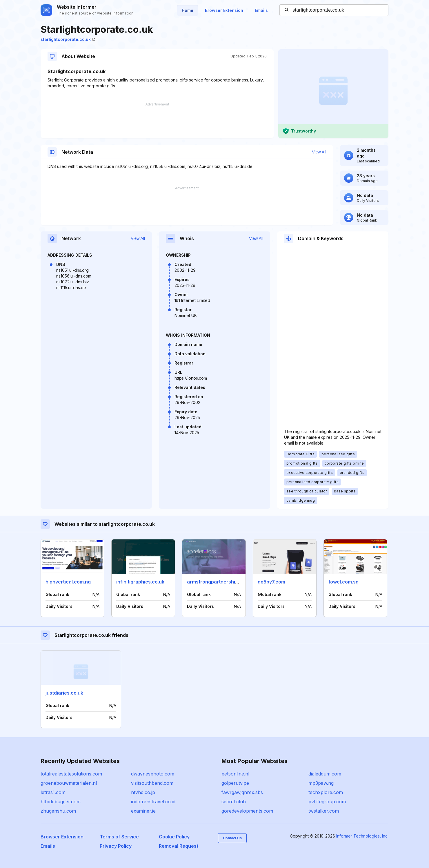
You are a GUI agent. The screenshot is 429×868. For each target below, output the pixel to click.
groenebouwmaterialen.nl (69, 783)
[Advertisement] (157, 120)
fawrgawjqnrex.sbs (242, 792)
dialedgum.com (325, 774)
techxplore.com (326, 792)
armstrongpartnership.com (218, 582)
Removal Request (179, 846)
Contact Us (232, 838)
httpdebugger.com (61, 802)
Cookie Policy (174, 837)
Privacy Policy (116, 846)
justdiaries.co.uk (64, 693)
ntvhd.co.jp (143, 792)
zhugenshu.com (58, 811)
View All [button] (319, 152)
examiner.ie (143, 811)
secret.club (234, 802)
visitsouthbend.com (152, 783)
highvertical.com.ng (68, 582)
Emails (261, 10)
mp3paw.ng (321, 783)
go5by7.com (271, 582)
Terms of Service (119, 837)
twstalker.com (324, 811)
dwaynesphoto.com (153, 774)
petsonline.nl (235, 774)
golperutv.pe (235, 783)
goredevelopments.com (247, 811)
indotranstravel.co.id (153, 802)
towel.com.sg (343, 582)
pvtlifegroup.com (327, 802)
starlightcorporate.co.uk (68, 39)
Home (188, 10)
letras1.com (53, 792)
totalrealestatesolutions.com (71, 774)
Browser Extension (224, 10)
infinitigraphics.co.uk (140, 582)
